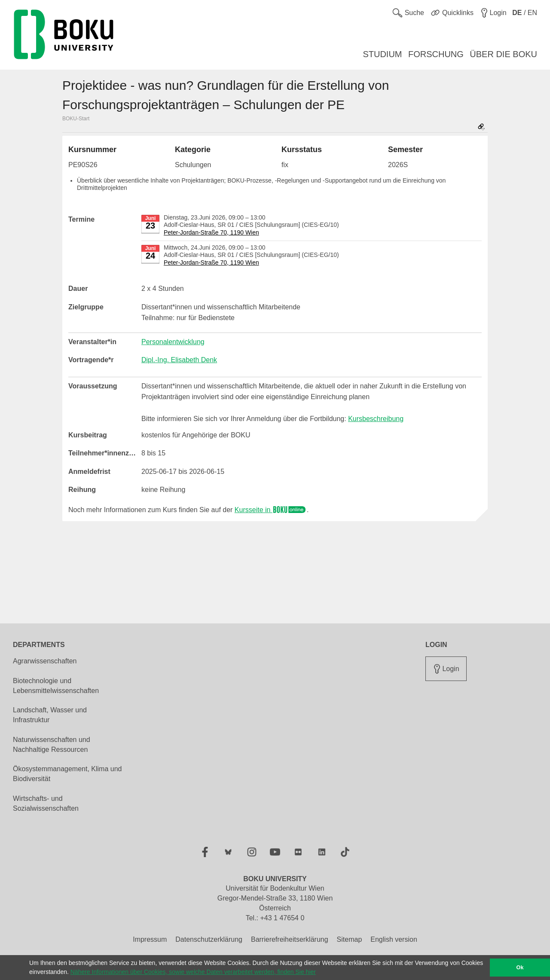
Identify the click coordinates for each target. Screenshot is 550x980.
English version (394, 939)
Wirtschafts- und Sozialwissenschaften (46, 803)
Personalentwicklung (173, 342)
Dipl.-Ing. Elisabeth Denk (179, 360)
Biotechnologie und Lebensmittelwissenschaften (56, 686)
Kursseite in (271, 510)
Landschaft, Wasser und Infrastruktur (50, 715)
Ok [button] (520, 968)
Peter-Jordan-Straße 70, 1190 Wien (211, 232)
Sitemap (350, 939)
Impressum (150, 939)
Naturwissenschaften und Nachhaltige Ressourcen (52, 745)
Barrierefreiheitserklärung (290, 939)
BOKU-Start (76, 119)
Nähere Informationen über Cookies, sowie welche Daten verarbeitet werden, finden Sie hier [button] (193, 972)
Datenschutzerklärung (209, 939)
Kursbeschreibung (376, 419)
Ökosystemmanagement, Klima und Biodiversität (67, 774)
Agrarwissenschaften (45, 661)
